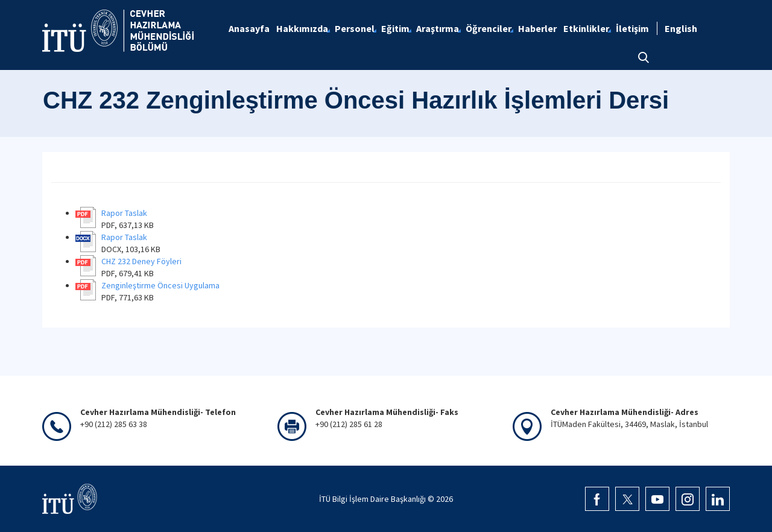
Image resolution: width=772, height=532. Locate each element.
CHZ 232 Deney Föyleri (141, 261)
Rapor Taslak (124, 213)
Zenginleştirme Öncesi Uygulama (160, 285)
